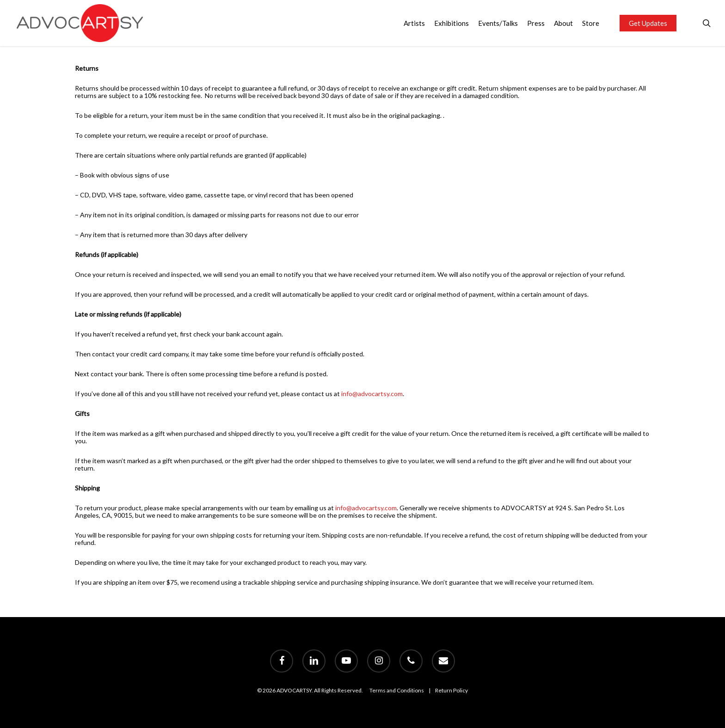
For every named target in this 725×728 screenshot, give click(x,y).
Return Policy (452, 690)
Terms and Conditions (397, 690)
